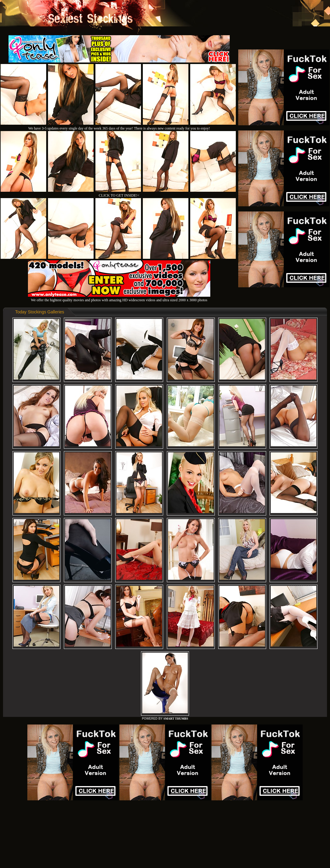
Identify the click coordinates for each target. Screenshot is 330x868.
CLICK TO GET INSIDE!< (119, 195)
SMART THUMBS (176, 719)
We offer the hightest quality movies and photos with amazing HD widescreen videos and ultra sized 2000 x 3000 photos (119, 298)
